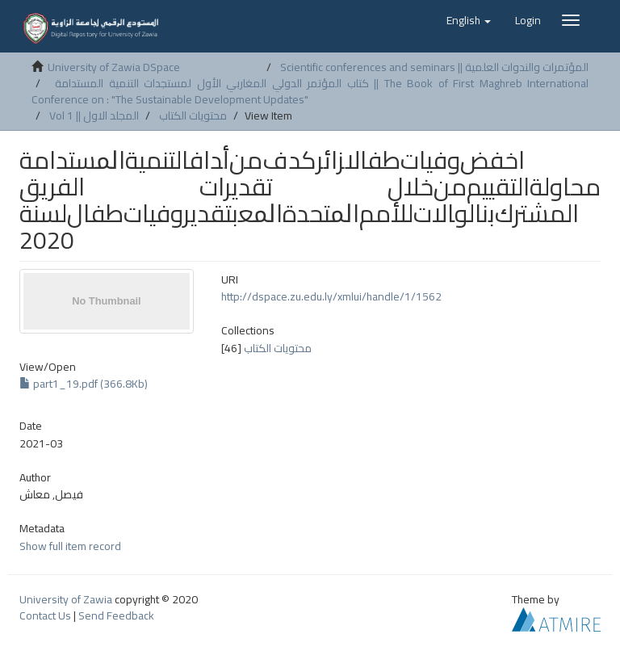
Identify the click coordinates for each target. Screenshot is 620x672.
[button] (469, 20)
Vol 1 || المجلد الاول (94, 115)
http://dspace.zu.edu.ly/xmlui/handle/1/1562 (331, 296)
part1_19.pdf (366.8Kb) (84, 384)
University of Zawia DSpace (114, 67)
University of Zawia (66, 599)
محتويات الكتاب (193, 115)
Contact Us (45, 615)
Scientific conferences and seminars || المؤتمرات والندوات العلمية (434, 67)
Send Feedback (116, 615)
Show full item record (70, 546)
